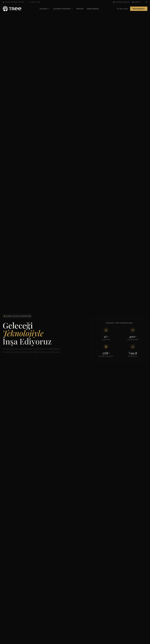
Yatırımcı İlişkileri (121, 2)
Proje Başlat (139, 9)
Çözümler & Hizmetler (63, 9)
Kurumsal (45, 9)
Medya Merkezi (93, 9)
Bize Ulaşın (122, 9)
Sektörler (80, 9)
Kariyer (136, 2)
